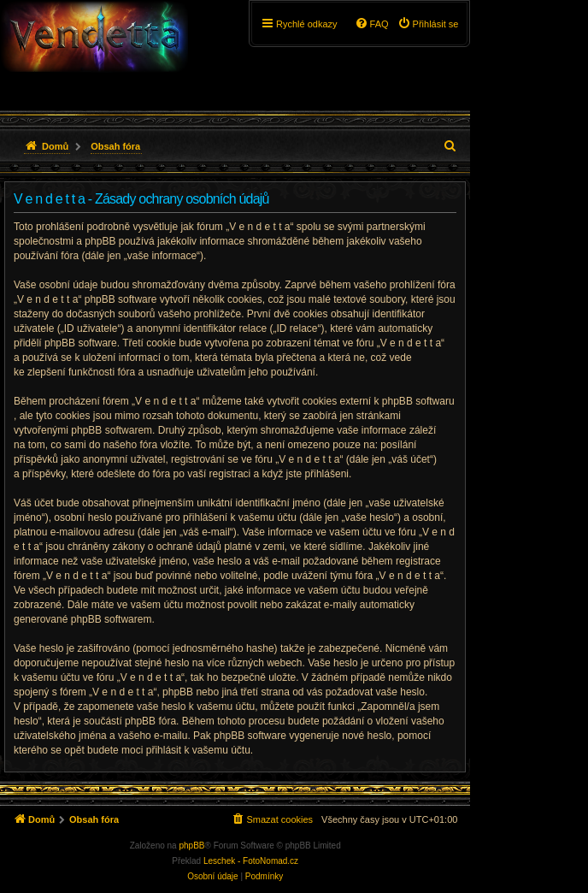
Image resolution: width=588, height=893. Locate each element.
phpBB (191, 846)
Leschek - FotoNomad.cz (251, 861)
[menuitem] (428, 24)
